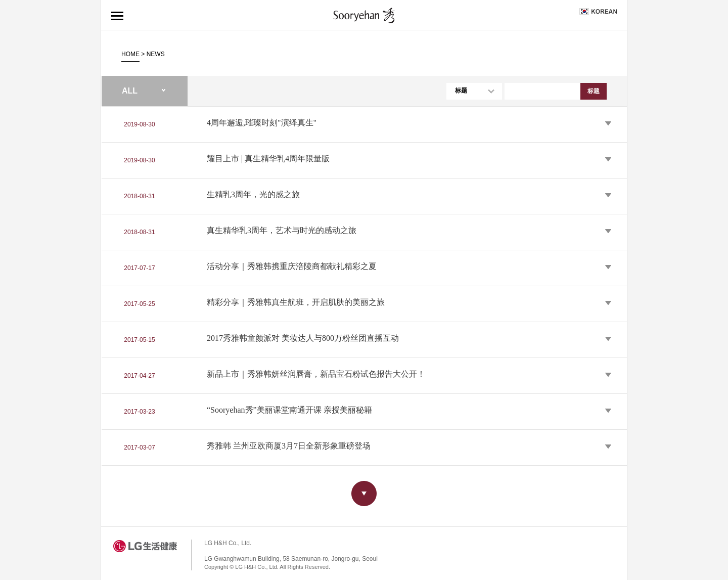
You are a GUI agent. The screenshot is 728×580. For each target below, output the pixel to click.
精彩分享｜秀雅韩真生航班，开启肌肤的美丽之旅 (296, 303)
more (364, 494)
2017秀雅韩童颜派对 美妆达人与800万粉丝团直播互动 (303, 339)
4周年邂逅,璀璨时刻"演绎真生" (262, 123)
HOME (130, 54)
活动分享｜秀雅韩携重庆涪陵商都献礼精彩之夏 (292, 267)
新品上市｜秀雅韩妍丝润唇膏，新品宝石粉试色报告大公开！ (316, 374)
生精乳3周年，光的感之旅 (253, 195)
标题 (461, 91)
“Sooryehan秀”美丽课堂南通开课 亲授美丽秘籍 (289, 410)
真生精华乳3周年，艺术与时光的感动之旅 (282, 231)
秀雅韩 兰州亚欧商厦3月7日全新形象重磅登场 (289, 446)
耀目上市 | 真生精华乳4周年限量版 (268, 159)
